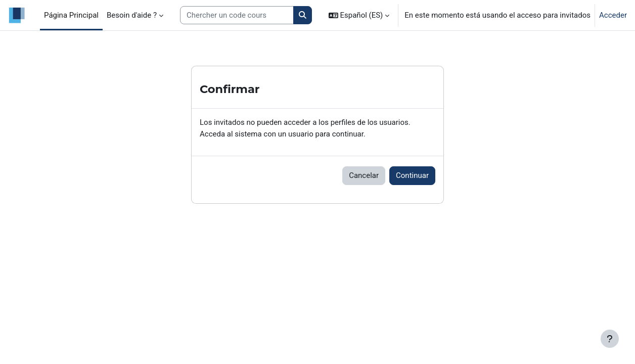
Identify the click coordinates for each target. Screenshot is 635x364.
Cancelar (364, 175)
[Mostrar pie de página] (610, 339)
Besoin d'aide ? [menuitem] (132, 15)
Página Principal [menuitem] (71, 15)
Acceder (613, 15)
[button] (359, 15)
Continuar (412, 175)
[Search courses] (237, 15)
